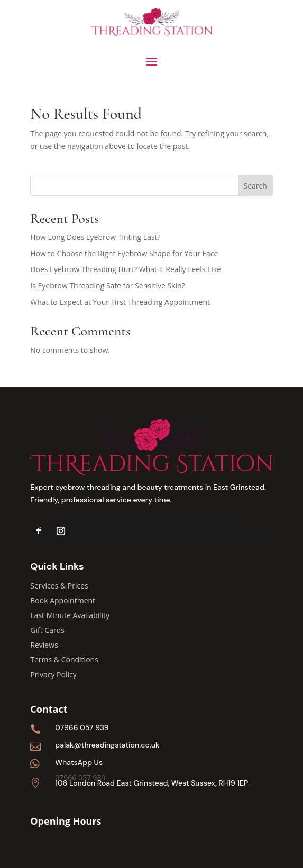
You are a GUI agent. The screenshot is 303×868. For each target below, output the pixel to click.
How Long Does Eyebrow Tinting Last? (95, 237)
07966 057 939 (82, 727)
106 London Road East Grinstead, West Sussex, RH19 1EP (151, 783)
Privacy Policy (53, 674)
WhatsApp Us (79, 762)
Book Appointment (63, 600)
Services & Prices (59, 586)
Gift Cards (47, 630)
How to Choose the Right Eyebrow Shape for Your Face (124, 253)
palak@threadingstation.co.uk (107, 745)
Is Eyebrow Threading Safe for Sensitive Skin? (107, 286)
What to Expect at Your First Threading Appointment (120, 302)
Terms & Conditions (64, 660)
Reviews (44, 645)
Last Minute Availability (70, 615)
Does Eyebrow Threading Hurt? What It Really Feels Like (126, 269)
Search (255, 186)
